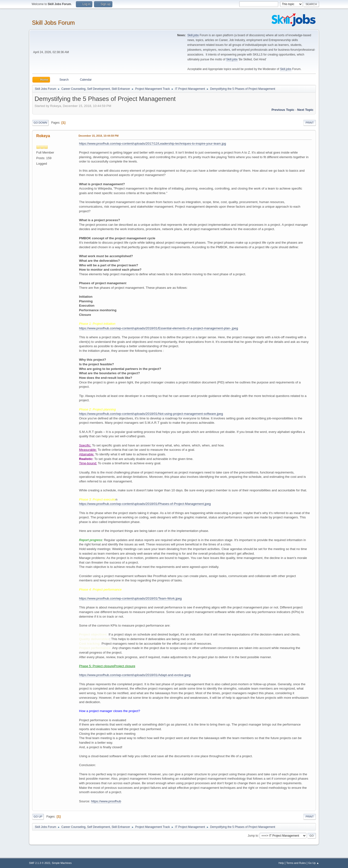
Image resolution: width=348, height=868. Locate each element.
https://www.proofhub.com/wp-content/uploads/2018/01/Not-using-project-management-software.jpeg (151, 414)
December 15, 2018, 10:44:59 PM (98, 136)
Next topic (305, 110)
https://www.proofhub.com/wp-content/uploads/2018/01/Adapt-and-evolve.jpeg (135, 675)
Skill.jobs (193, 35)
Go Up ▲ (314, 863)
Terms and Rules (296, 863)
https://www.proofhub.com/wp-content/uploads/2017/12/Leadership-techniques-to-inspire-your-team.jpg (152, 144)
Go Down (40, 123)
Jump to (253, 835)
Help (281, 863)
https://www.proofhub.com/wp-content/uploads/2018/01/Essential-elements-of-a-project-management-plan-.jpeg (159, 328)
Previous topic (283, 110)
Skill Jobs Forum (53, 23)
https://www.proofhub (106, 801)
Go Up (38, 817)
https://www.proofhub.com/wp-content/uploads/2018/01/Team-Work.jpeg (130, 598)
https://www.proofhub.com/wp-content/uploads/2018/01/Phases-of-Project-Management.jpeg (145, 504)
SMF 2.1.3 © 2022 (40, 863)
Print (310, 123)
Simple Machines (62, 863)
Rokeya (43, 136)
